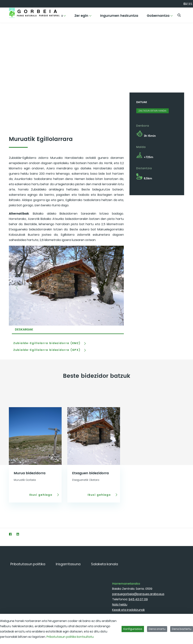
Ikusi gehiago (41, 495)
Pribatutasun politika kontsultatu (70, 637)
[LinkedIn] (18, 534)
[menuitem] (83, 17)
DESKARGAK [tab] (24, 330)
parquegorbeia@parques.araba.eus (138, 594)
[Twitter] (3, 534)
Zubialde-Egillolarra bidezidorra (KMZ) (47, 343)
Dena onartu (157, 629)
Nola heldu (120, 605)
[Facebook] (10, 534)
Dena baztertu (182, 629)
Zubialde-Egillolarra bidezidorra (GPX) (47, 350)
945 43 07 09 (138, 599)
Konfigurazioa (133, 629)
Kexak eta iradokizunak (128, 610)
